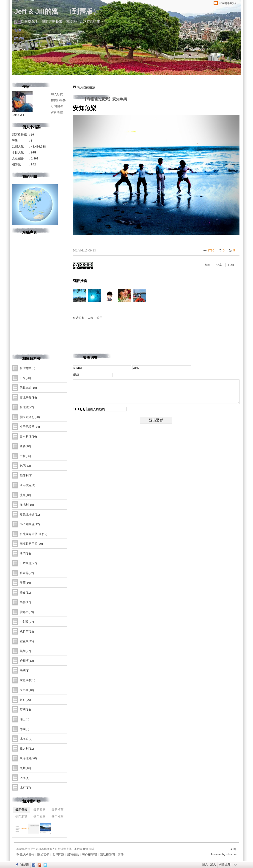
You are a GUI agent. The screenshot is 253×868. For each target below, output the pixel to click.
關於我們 (43, 855)
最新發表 (21, 810)
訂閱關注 (57, 106)
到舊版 (82, 11)
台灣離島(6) (27, 368)
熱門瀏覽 (21, 816)
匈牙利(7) (26, 476)
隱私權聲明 (107, 855)
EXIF (232, 265)
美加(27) (25, 651)
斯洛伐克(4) (27, 485)
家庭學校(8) (27, 680)
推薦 (207, 265)
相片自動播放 (86, 87)
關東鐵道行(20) (30, 417)
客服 (121, 855)
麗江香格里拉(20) (31, 544)
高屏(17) (25, 602)
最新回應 (39, 810)
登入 (205, 864)
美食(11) (25, 593)
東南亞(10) (27, 690)
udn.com (231, 854)
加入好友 (57, 94)
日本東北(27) (28, 563)
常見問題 (58, 855)
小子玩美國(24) (30, 427)
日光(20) (25, 378)
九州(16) (25, 768)
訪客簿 (19, 38)
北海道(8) (26, 739)
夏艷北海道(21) (30, 515)
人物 (91, 318)
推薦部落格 (58, 100)
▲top (233, 849)
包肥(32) (25, 466)
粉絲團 (25, 864)
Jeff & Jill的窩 (36, 11)
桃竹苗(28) (27, 632)
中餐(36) (25, 456)
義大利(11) (27, 749)
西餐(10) (25, 446)
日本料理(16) (28, 437)
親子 (99, 318)
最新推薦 (58, 810)
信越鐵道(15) (28, 388)
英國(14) (25, 710)
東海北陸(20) (28, 758)
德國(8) (25, 729)
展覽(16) (25, 583)
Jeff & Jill (18, 115)
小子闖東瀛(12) (30, 524)
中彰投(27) (27, 622)
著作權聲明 (89, 855)
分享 (219, 265)
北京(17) (25, 788)
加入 (213, 864)
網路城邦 (225, 864)
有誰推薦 (80, 281)
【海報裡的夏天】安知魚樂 (105, 99)
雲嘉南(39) (27, 612)
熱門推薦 (58, 816)
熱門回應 (39, 816)
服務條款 (73, 855)
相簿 (18, 30)
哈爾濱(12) (27, 661)
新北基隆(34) (28, 398)
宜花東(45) (27, 641)
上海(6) (25, 778)
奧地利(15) (27, 505)
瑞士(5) (25, 719)
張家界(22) (27, 573)
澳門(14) (25, 554)
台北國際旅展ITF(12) (34, 534)
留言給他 (57, 112)
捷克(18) (25, 495)
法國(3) (25, 671)
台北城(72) (27, 407)
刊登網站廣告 (25, 855)
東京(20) (25, 700)
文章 (18, 22)
